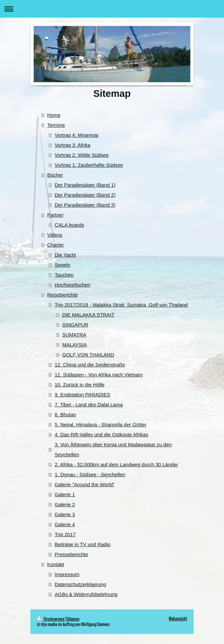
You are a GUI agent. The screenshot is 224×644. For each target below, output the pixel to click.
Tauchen (64, 275)
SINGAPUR (75, 325)
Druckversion (51, 619)
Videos (55, 235)
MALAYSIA (75, 345)
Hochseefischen (72, 285)
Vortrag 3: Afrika (72, 145)
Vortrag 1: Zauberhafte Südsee (89, 165)
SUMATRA (74, 335)
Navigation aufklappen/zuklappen (112, 9)
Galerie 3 (65, 514)
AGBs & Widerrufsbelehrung (86, 594)
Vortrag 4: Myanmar (77, 135)
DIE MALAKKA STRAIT (88, 315)
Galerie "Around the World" (85, 484)
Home (54, 115)
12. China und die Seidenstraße (90, 365)
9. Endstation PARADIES (82, 395)
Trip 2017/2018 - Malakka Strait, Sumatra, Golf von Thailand (121, 305)
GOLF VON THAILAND (88, 355)
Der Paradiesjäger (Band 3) (85, 205)
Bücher (55, 175)
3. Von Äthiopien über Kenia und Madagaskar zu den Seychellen (113, 449)
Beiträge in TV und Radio (82, 544)
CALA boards (69, 225)
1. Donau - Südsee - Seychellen (90, 474)
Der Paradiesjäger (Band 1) (85, 185)
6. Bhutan (65, 415)
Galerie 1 (65, 494)
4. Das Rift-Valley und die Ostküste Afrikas (101, 434)
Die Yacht (65, 255)
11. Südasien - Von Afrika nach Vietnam (99, 375)
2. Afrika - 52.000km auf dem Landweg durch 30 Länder (116, 464)
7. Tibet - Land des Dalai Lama (89, 405)
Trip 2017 (65, 534)
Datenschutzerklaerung (80, 584)
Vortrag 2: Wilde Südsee (82, 155)
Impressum (67, 574)
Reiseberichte (63, 295)
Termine (56, 125)
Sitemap (73, 619)
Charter (56, 245)
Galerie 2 (65, 504)
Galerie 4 (65, 524)
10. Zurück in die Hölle (79, 385)
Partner (55, 215)
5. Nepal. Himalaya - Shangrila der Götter (100, 425)
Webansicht (178, 619)
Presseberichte (71, 554)
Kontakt (56, 564)
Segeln (62, 265)
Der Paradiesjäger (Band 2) (85, 195)
